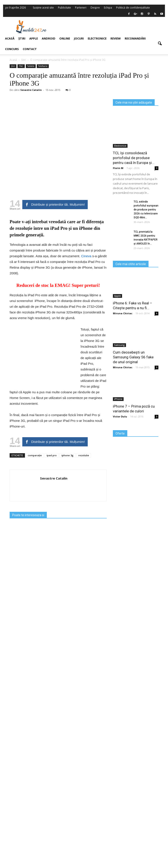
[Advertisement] (112, 27)
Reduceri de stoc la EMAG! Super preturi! (58, 285)
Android (49, 38)
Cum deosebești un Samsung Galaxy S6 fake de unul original (133, 357)
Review (116, 38)
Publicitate (64, 8)
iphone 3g (67, 455)
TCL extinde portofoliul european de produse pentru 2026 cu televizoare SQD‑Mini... (146, 210)
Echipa (108, 8)
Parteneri (81, 8)
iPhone (118, 399)
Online (65, 38)
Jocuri (79, 38)
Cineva (86, 256)
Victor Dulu (120, 416)
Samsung (119, 345)
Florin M (118, 168)
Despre (95, 8)
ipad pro (52, 455)
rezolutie (84, 455)
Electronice (97, 38)
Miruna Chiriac (123, 313)
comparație (35, 455)
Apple (117, 296)
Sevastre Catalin (54, 478)
